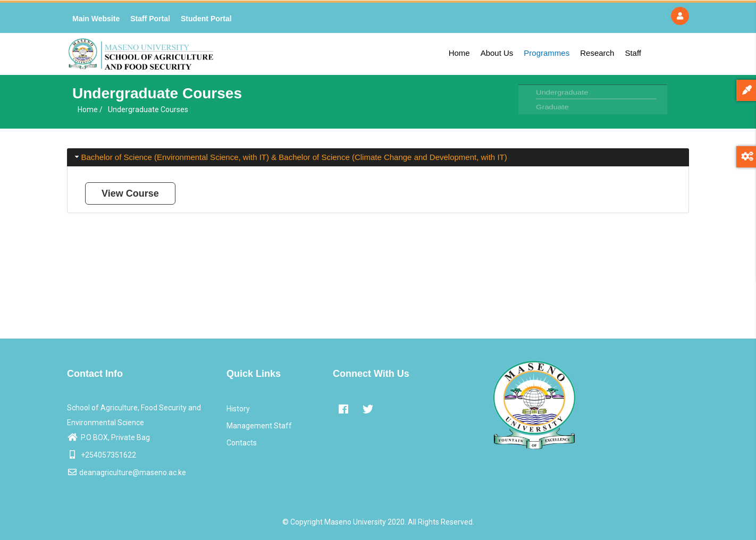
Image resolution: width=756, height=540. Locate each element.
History (238, 409)
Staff (633, 53)
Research (597, 53)
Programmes (547, 53)
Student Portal (206, 19)
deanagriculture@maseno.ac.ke (127, 473)
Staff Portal (150, 19)
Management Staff (259, 426)
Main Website (96, 19)
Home (459, 53)
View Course (130, 193)
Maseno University (355, 522)
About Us (497, 53)
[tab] (378, 158)
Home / (90, 109)
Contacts (242, 443)
